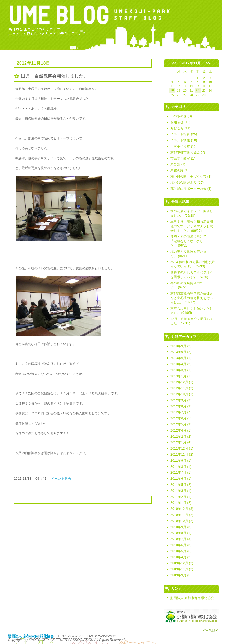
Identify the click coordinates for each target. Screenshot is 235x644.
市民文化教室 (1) (183, 158)
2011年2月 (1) (181, 497)
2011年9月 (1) (181, 461)
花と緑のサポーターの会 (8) (191, 189)
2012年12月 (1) (182, 382)
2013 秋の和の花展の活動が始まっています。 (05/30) (193, 264)
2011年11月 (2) (182, 455)
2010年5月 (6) (181, 551)
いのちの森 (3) (181, 116)
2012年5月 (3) (181, 424)
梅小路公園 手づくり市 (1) (191, 176)
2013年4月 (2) (181, 364)
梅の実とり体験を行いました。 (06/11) (190, 254)
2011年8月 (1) (181, 467)
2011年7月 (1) (181, 473)
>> (208, 63)
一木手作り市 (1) (183, 146)
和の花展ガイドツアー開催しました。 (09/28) (192, 213)
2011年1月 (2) (181, 503)
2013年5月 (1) (181, 358)
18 (172, 90)
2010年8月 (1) (181, 533)
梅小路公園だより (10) (187, 183)
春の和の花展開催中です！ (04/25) (187, 285)
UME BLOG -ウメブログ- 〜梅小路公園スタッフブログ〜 (116, 25)
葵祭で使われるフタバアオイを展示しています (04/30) (192, 275)
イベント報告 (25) (184, 134)
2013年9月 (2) (181, 346)
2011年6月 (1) (181, 479)
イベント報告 (61, 479)
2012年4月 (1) (181, 430)
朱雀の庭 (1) (180, 170)
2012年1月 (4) (181, 442)
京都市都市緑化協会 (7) (188, 152)
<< (174, 63)
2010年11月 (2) (182, 515)
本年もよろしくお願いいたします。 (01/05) (192, 311)
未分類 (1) (178, 164)
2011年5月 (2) (181, 485)
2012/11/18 (23, 479)
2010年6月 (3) (181, 545)
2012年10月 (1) (182, 394)
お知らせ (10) (180, 122)
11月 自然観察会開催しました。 (54, 76)
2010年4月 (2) (181, 557)
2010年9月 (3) (181, 527)
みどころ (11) (180, 128)
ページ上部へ (213, 630)
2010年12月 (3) (182, 509)
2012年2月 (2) (181, 437)
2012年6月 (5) (181, 418)
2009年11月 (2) (182, 569)
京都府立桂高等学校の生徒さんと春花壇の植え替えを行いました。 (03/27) (192, 298)
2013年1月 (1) (181, 376)
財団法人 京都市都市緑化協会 (192, 598)
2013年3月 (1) (181, 370)
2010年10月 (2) (182, 521)
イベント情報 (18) (184, 140)
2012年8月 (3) (181, 406)
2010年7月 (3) (181, 539)
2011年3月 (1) (181, 491)
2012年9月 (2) (181, 400)
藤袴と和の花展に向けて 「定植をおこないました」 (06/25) (190, 241)
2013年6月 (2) (181, 352)
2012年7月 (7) (181, 412)
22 (197, 90)
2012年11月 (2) (182, 388)
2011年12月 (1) (182, 448)
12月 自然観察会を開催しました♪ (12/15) (192, 321)
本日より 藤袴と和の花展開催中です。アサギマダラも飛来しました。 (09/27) (192, 226)
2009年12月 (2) (182, 563)
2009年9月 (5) (181, 575)
